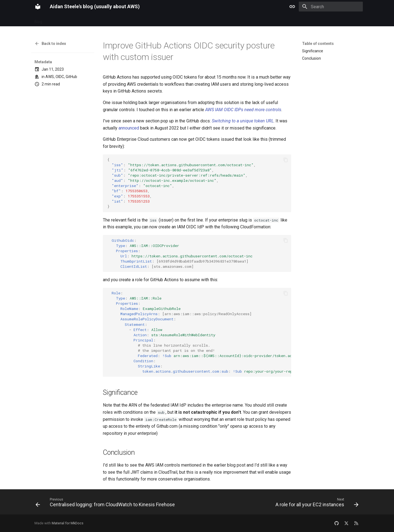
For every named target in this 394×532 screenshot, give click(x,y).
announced (129, 128)
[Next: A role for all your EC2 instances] (316, 504)
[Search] (331, 7)
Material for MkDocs (68, 523)
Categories (78, 20)
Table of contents (318, 44)
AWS (50, 77)
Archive (55, 20)
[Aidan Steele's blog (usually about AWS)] (38, 7)
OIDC (60, 77)
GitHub (71, 77)
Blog (38, 20)
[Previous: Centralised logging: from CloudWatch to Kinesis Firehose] (106, 504)
